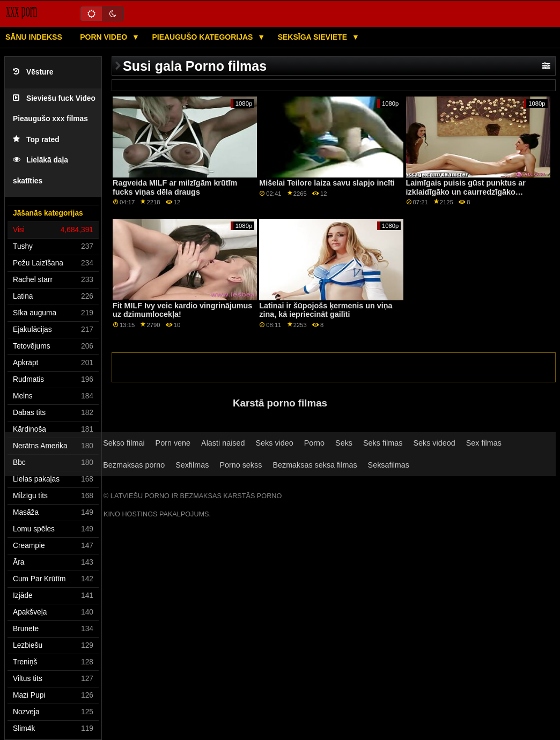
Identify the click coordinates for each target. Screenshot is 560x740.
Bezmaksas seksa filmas (315, 465)
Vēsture (33, 72)
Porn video (105, 37)
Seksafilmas (389, 465)
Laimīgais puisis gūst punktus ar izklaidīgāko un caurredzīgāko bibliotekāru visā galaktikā (466, 192)
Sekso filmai (124, 443)
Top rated (36, 140)
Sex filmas (484, 443)
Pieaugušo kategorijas (203, 37)
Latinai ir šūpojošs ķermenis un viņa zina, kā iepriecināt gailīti (326, 310)
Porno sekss (241, 465)
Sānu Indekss (34, 37)
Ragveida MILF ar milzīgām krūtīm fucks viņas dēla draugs (175, 187)
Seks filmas (383, 443)
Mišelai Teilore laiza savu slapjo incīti (327, 183)
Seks (344, 443)
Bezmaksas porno (134, 465)
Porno (314, 443)
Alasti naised (223, 443)
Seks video (274, 443)
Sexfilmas (192, 465)
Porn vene (173, 443)
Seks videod (434, 443)
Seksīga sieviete (314, 37)
